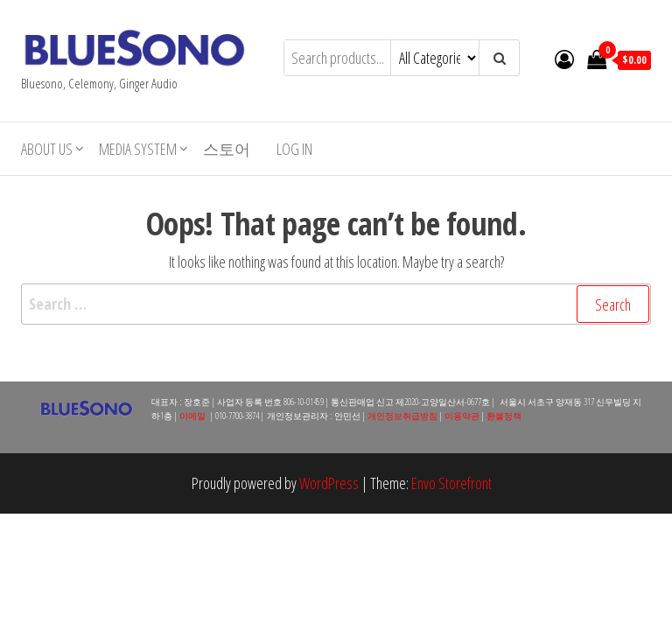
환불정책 (504, 416)
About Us (47, 149)
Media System (138, 149)
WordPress (329, 483)
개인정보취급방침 (402, 416)
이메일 (192, 416)
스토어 (227, 149)
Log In (294, 149)
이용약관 (462, 416)
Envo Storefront (451, 483)
